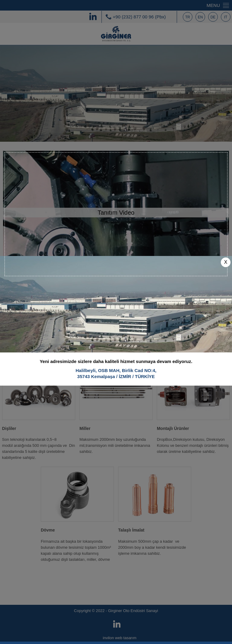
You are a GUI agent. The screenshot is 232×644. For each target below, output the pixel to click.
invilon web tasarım (119, 638)
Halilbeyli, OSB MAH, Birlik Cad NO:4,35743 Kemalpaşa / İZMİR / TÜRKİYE (116, 368)
